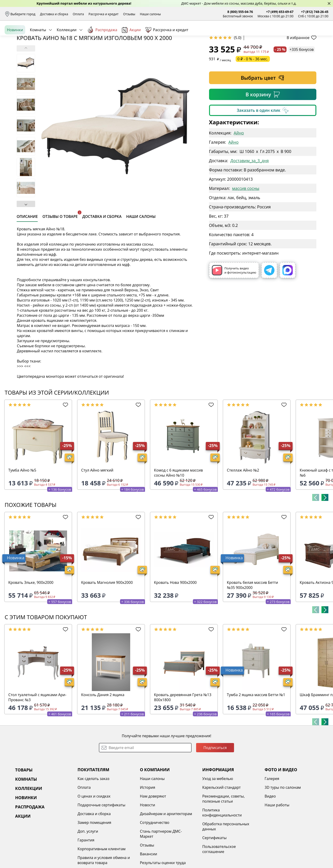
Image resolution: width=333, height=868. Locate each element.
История (148, 823)
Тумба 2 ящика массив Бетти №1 (256, 730)
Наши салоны (150, 14)
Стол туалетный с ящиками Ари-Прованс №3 (37, 733)
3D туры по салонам (283, 823)
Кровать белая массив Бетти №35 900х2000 (252, 621)
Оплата (78, 14)
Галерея (272, 814)
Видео (270, 832)
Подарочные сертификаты (101, 841)
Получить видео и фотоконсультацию (234, 306)
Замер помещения (94, 858)
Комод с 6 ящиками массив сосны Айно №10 (178, 508)
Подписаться (215, 783)
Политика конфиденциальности (222, 848)
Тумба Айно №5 (22, 506)
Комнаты (38, 51)
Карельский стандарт (222, 823)
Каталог (65, 35)
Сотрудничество (155, 858)
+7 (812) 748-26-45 (315, 12)
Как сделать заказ (93, 814)
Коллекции (66, 51)
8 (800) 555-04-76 (240, 12)
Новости (148, 841)
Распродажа (102, 51)
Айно (239, 168)
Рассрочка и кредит (104, 14)
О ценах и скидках (94, 832)
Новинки (15, 51)
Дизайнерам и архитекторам (166, 849)
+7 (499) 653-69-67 (280, 12)
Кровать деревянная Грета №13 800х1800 (183, 733)
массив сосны (246, 224)
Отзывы (129, 14)
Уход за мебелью (218, 814)
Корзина (322, 35)
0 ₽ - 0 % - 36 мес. (253, 94)
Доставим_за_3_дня (250, 196)
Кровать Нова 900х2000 (175, 618)
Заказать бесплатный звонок (307, 51)
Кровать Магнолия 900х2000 (107, 618)
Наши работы (277, 841)
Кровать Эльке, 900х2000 (31, 618)
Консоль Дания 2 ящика (103, 730)
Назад (17, 61)
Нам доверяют (153, 832)
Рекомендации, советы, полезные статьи (224, 834)
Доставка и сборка (54, 14)
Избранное (301, 35)
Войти (282, 35)
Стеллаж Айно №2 (243, 506)
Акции (131, 51)
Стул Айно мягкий (97, 506)
